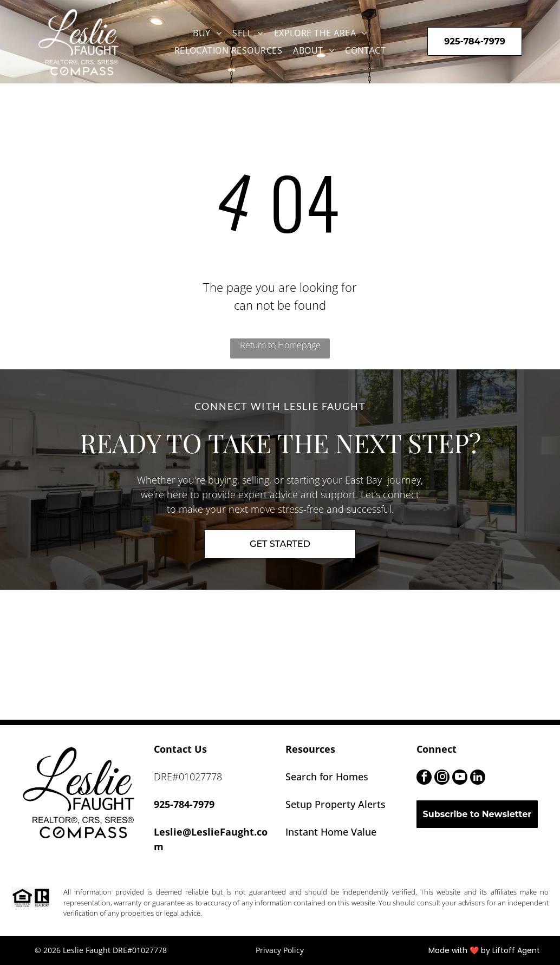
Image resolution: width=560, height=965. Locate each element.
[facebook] (424, 778)
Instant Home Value (331, 832)
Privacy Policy (280, 950)
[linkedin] (478, 778)
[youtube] (460, 778)
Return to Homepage (280, 345)
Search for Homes (327, 777)
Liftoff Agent (516, 950)
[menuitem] (207, 33)
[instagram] (442, 778)
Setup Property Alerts (336, 804)
